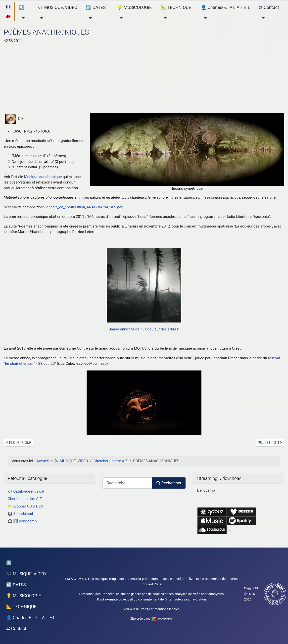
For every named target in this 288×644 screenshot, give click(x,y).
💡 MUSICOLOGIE (134, 7)
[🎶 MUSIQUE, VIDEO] (41, 18)
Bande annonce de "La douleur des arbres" (144, 329)
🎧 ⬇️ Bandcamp (22, 521)
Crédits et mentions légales (160, 609)
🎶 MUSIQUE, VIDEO (58, 7)
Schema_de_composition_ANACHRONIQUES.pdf (83, 207)
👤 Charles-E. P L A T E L (226, 7)
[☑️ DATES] (89, 18)
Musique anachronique (43, 177)
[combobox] (127, 483)
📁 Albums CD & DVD (25, 506)
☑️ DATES (96, 7)
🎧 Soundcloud (20, 514)
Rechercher (169, 483)
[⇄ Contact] (262, 18)
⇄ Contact (269, 7)
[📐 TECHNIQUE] (164, 18)
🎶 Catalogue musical (26, 491)
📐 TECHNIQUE (176, 7)
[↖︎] (22, 18)
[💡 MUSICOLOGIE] (120, 18)
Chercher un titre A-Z (25, 499)
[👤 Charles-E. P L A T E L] (204, 18)
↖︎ (22, 7)
